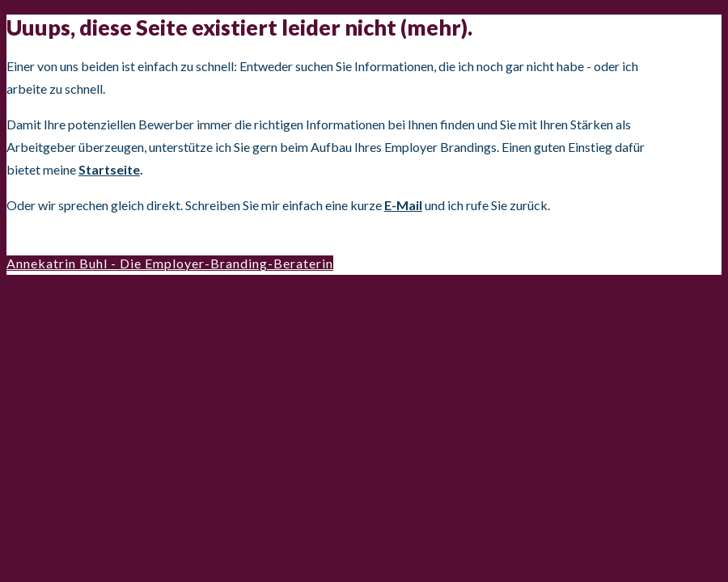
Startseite (109, 169)
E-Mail (403, 205)
